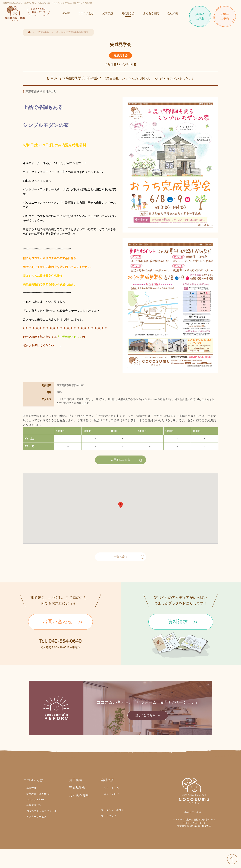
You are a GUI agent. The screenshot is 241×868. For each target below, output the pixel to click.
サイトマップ (109, 816)
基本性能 (32, 788)
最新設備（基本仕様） (39, 794)
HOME (65, 14)
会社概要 (172, 14)
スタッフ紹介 (111, 794)
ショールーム (111, 788)
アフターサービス (37, 817)
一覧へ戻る (121, 557)
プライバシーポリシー (114, 810)
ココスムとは (86, 14)
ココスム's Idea (35, 799)
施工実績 (107, 14)
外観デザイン (34, 805)
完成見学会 (128, 14)
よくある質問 (151, 14)
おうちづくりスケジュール (42, 811)
